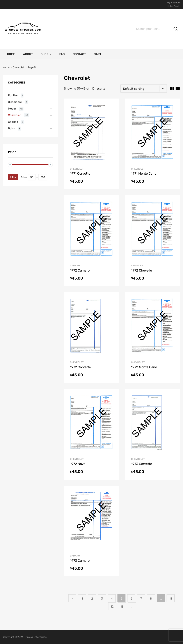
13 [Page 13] (122, 607)
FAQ (62, 54)
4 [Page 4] (112, 599)
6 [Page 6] (131, 599)
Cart (98, 54)
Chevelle (137, 266)
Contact (79, 54)
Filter (13, 177)
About (28, 54)
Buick (12, 128)
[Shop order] (144, 89)
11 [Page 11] (171, 599)
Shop (46, 54)
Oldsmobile (15, 102)
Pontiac (13, 95)
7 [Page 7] (141, 599)
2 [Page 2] (92, 599)
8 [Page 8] (151, 599)
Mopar (12, 109)
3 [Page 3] (102, 599)
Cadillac (13, 122)
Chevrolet (18, 67)
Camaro (75, 266)
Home (11, 54)
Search (176, 30)
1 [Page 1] (82, 599)
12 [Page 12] (112, 607)
